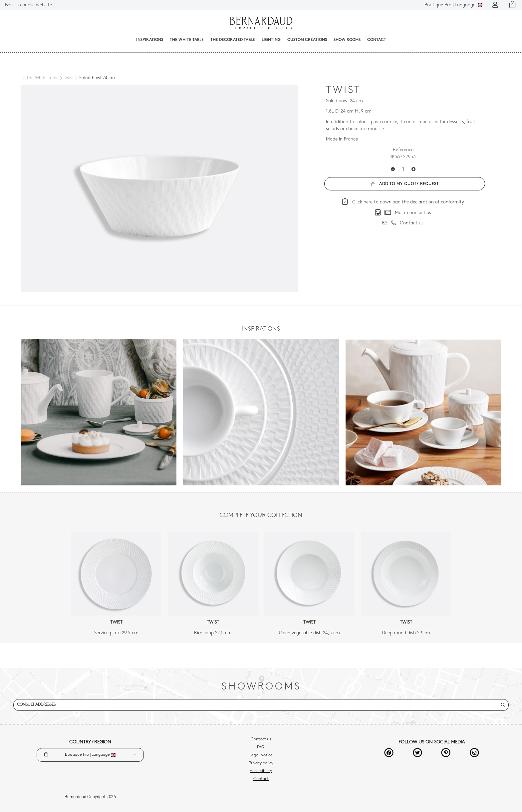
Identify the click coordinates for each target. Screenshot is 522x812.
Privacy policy (261, 763)
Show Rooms (347, 40)
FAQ (261, 747)
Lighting (271, 40)
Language (453, 5)
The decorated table (233, 40)
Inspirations (150, 40)
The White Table (187, 40)
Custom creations (307, 40)
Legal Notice (261, 755)
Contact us (261, 739)
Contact (377, 40)
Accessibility (261, 771)
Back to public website (28, 5)
